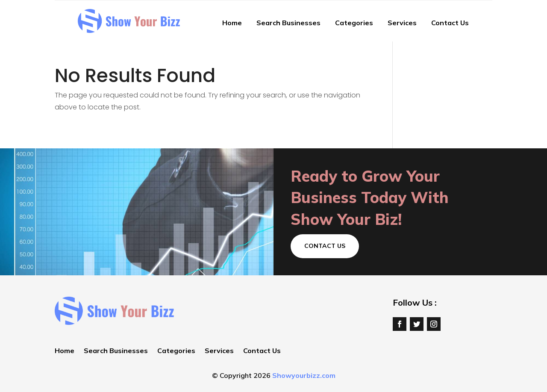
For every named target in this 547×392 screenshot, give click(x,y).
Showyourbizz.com (304, 375)
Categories (354, 23)
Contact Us (450, 23)
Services (402, 23)
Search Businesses (288, 23)
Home (232, 23)
